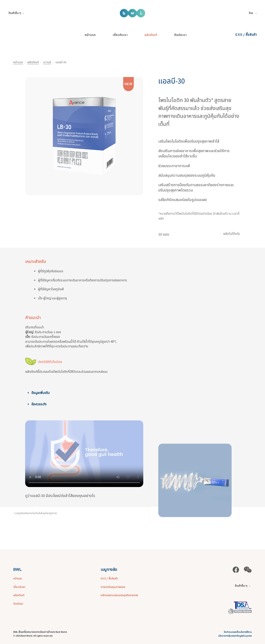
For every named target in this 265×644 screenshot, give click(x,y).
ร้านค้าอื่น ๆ (16, 13)
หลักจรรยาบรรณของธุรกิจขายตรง (119, 595)
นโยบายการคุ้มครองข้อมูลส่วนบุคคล (235, 636)
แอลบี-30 (171, 81)
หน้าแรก (90, 35)
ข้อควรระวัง (39, 404)
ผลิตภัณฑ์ (151, 35)
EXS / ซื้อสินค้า (246, 35)
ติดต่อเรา (180, 35)
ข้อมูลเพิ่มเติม (40, 393)
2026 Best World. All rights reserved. (34, 636)
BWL (18, 569)
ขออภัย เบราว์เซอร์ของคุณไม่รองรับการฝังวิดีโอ (84, 454)
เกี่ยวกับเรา (120, 35)
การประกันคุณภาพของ (113, 587)
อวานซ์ (47, 62)
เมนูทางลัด (109, 569)
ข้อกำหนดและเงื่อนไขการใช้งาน (238, 632)
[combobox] (253, 13)
